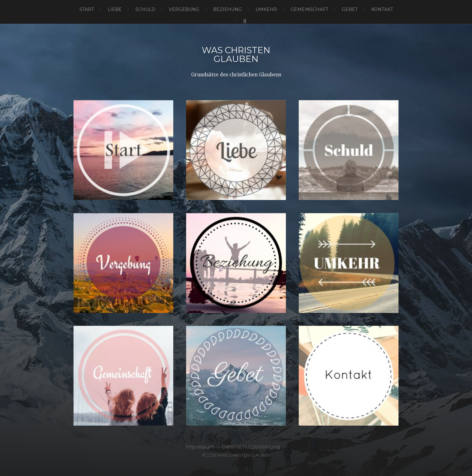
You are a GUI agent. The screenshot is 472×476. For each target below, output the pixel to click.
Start (87, 9)
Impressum (200, 447)
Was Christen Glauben (236, 54)
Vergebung (184, 9)
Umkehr (266, 9)
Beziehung (227, 9)
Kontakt (382, 9)
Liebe (115, 9)
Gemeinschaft (309, 9)
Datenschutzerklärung (251, 447)
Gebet (350, 9)
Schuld (145, 9)
